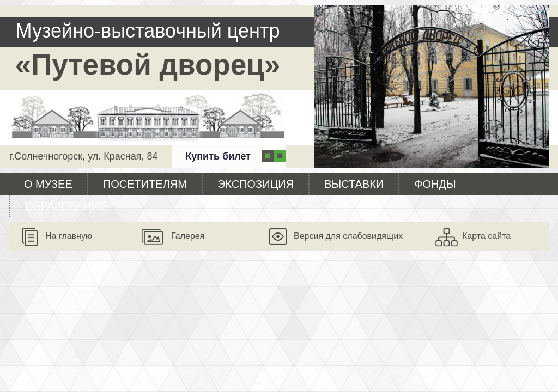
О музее (48, 184)
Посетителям (145, 184)
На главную (69, 236)
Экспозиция (256, 184)
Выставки (354, 184)
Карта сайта (486, 236)
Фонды (435, 184)
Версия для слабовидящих (348, 236)
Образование (66, 206)
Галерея (188, 236)
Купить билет (218, 156)
